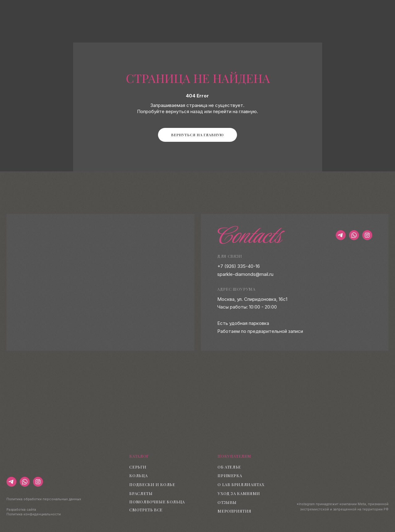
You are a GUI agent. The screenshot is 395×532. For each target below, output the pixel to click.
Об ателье (229, 467)
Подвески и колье (152, 484)
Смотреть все (146, 510)
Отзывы (227, 502)
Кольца (138, 475)
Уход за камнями (239, 493)
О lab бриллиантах (241, 484)
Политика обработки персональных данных (44, 499)
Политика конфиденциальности (34, 514)
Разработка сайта (21, 510)
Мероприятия (234, 511)
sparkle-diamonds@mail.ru (245, 274)
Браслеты (141, 493)
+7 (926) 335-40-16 (239, 266)
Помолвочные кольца (157, 502)
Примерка (230, 475)
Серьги (138, 467)
